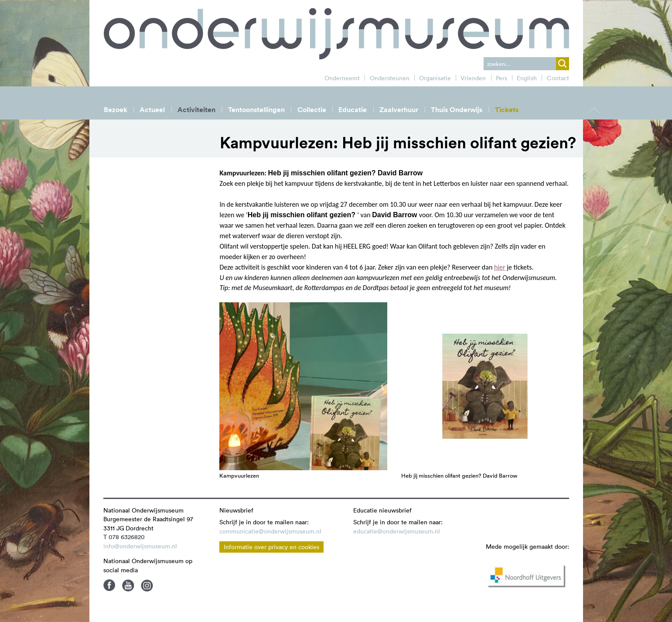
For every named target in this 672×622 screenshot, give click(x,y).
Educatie (353, 110)
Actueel (152, 110)
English (527, 78)
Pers (501, 78)
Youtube (128, 585)
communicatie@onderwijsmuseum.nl (270, 531)
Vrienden (473, 78)
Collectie (312, 110)
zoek (563, 64)
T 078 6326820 (124, 537)
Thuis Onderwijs (457, 110)
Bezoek (116, 110)
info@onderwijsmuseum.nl (140, 546)
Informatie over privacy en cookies (271, 547)
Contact (558, 78)
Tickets (507, 110)
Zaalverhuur (399, 110)
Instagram (147, 585)
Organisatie (435, 78)
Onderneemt (342, 78)
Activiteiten (196, 110)
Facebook (109, 585)
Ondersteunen (390, 78)
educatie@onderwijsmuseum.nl (397, 531)
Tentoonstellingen (256, 110)
